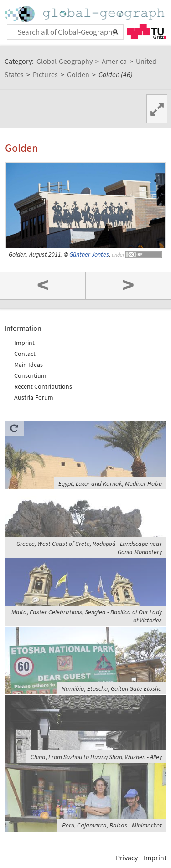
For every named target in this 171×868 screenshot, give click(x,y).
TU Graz (147, 31)
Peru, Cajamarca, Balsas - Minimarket (112, 825)
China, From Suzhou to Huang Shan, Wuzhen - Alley (96, 757)
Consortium (30, 375)
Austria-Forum (34, 397)
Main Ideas (28, 365)
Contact (25, 354)
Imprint (24, 343)
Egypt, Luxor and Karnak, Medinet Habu (110, 483)
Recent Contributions (43, 386)
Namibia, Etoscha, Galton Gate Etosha (112, 688)
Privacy (127, 858)
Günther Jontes (89, 254)
